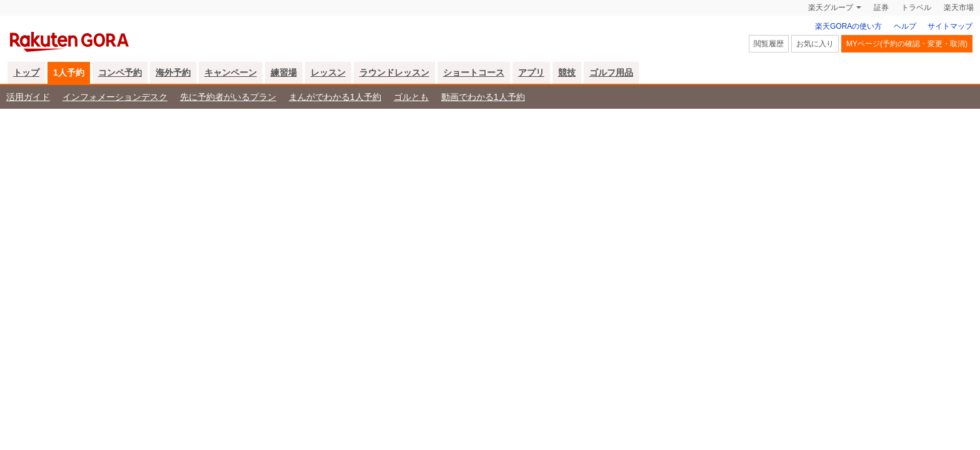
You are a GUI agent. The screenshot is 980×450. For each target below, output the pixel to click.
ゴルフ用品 (611, 72)
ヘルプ (905, 26)
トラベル (916, 7)
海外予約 (173, 72)
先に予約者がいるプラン (228, 97)
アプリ (531, 72)
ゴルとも (411, 97)
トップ (26, 72)
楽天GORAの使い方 (848, 26)
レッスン (328, 72)
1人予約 (69, 72)
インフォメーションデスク (115, 97)
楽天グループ (831, 7)
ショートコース (474, 72)
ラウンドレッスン (394, 72)
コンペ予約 (120, 72)
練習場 (284, 72)
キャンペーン (231, 72)
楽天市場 (959, 7)
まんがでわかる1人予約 (335, 97)
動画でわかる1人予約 (483, 97)
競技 (567, 72)
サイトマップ (950, 26)
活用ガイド (28, 97)
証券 (881, 7)
